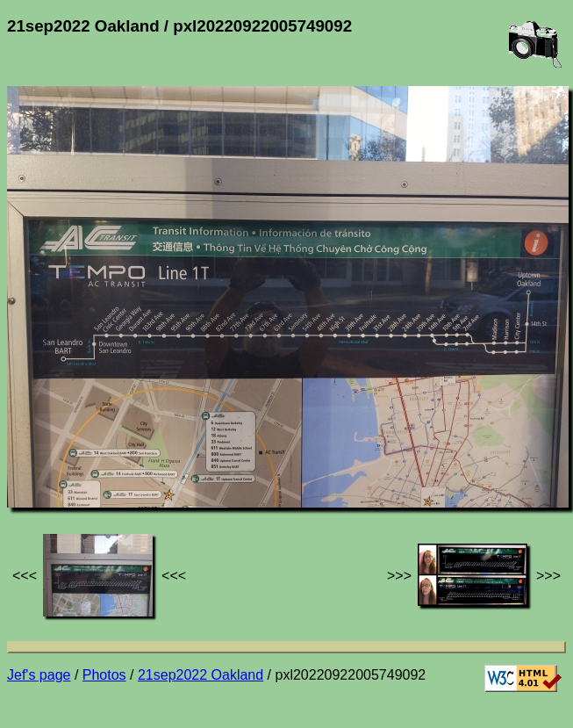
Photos (104, 675)
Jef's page (39, 675)
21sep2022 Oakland (201, 675)
